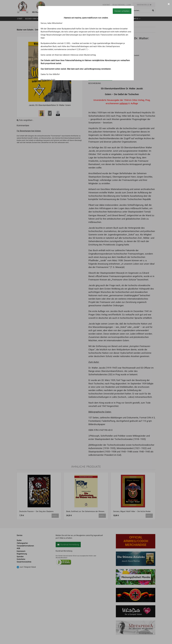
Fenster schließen (122, 11)
